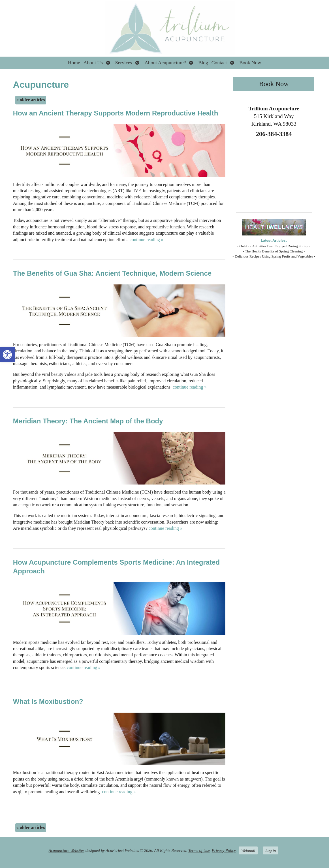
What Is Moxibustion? (48, 701)
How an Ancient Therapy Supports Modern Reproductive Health (116, 113)
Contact (219, 63)
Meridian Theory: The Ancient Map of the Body (88, 421)
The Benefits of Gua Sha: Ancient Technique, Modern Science (112, 273)
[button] (7, 355)
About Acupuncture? (165, 63)
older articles (31, 100)
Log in (271, 850)
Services (124, 63)
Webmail (248, 850)
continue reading (147, 240)
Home (74, 63)
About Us (93, 63)
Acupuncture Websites (67, 850)
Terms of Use (199, 850)
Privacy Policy (224, 850)
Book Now (250, 63)
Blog (203, 63)
